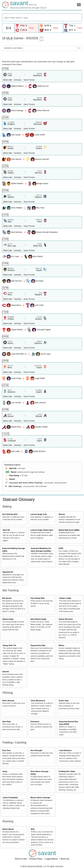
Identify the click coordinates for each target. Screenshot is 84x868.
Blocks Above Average (40, 797)
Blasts (61, 645)
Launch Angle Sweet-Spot (42, 530)
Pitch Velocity (8, 701)
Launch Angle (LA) (39, 514)
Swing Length (65, 598)
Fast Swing (14, 475)
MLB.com (65, 859)
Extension (35, 721)
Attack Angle (8, 619)
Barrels (62, 514)
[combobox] (42, 17)
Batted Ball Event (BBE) (69, 530)
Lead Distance (65, 750)
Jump (5, 771)
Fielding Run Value (67, 771)
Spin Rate (7, 721)
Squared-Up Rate (38, 645)
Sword (12, 479)
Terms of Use (21, 859)
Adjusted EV (8, 572)
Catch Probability (10, 797)
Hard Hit (13, 468)
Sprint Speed (8, 829)
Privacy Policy (36, 859)
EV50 (61, 548)
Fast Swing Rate (38, 598)
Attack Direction (66, 619)
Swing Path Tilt (9, 645)
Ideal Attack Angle (38, 619)
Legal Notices (52, 859)
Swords (6, 671)
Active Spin (64, 701)
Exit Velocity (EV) (10, 514)
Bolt (33, 829)
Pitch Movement (38, 701)
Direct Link (8, 80)
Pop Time (6, 750)
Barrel (14, 472)
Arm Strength (36, 750)
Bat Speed (7, 598)
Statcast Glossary (19, 499)
